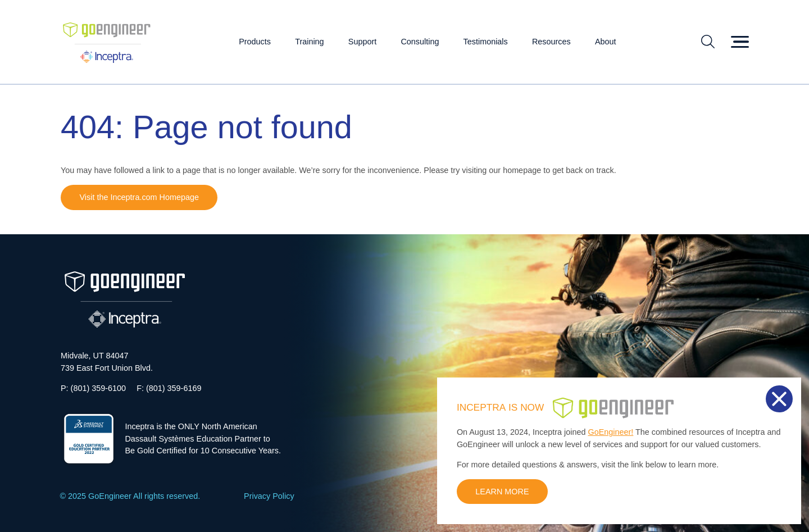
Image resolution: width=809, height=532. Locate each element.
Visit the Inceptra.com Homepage (139, 197)
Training (309, 42)
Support (362, 42)
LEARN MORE (502, 492)
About (606, 42)
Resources (551, 42)
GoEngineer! (611, 432)
